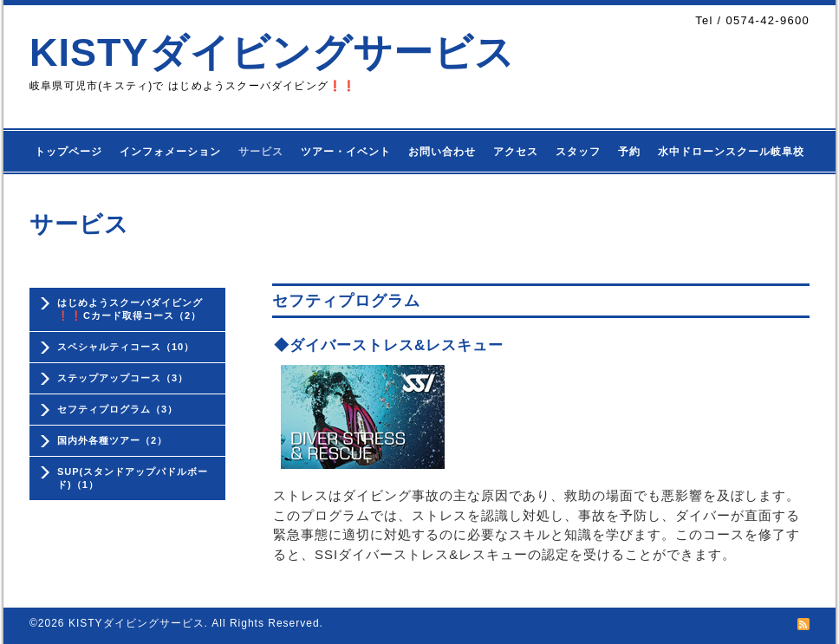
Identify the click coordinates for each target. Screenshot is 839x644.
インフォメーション (170, 152)
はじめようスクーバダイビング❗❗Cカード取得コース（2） (130, 309)
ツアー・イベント (346, 152)
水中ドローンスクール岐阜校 (731, 152)
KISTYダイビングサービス (272, 52)
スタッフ (578, 152)
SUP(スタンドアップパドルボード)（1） (133, 478)
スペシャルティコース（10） (126, 347)
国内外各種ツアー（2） (112, 440)
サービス (261, 152)
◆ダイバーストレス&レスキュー (389, 345)
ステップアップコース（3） (123, 378)
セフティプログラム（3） (117, 409)
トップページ (68, 152)
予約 (629, 152)
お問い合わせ (442, 152)
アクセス (516, 152)
